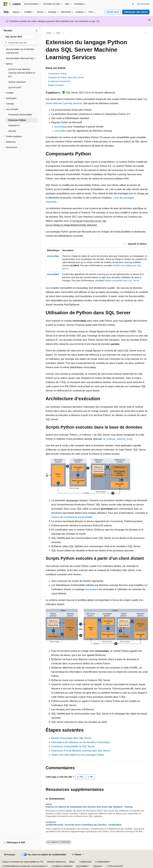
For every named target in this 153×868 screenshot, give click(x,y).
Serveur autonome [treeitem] (17, 82)
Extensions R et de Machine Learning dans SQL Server (81, 751)
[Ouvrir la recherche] (133, 4)
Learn (49, 33)
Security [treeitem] (12, 131)
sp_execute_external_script (118, 439)
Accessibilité (82, 866)
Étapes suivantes (56, 85)
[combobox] (20, 37)
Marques (97, 866)
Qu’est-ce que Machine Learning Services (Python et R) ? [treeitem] (22, 73)
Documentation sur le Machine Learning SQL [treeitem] (20, 51)
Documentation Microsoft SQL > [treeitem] (21, 58)
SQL (58, 33)
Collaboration (86, 862)
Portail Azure (113, 12)
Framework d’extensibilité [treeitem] (20, 115)
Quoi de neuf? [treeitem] (15, 87)
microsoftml (61, 131)
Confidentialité (102, 862)
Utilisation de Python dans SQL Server (66, 77)
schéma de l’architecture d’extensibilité (72, 517)
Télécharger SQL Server (136, 12)
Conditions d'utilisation (62, 866)
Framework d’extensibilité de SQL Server (73, 746)
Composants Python (58, 74)
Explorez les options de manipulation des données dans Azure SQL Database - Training (89, 807)
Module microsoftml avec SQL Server (122, 281)
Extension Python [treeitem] (17, 120)
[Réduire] (37, 31)
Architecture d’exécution (59, 81)
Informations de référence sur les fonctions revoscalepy (81, 742)
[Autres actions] (146, 33)
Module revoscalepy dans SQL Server (71, 738)
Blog (72, 862)
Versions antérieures (56, 862)
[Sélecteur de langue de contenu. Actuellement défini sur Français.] (10, 855)
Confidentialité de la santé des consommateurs (24, 866)
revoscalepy (61, 127)
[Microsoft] (6, 4)
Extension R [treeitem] (14, 125)
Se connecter (143, 4)
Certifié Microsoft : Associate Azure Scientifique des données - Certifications (84, 825)
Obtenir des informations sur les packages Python (78, 755)
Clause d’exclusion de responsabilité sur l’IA (23, 862)
